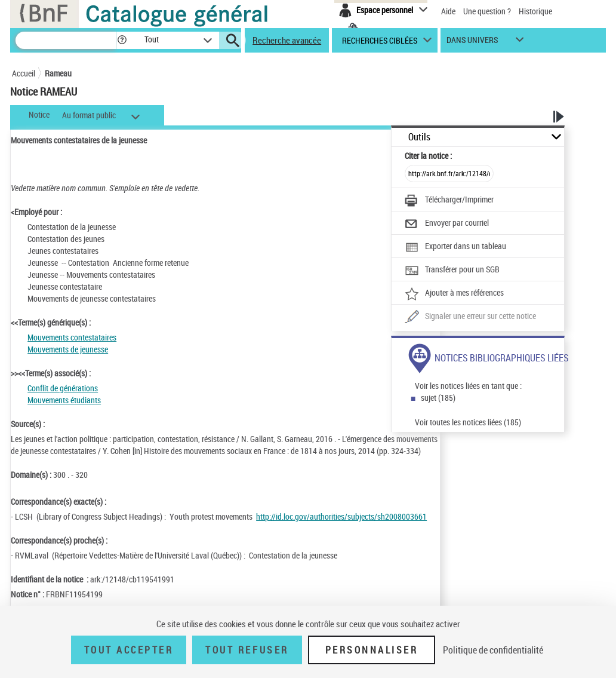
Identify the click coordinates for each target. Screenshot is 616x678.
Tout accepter (129, 650)
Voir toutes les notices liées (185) (468, 422)
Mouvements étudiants (64, 400)
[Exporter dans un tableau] (455, 247)
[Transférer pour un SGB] (452, 271)
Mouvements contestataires (72, 337)
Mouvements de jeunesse (68, 349)
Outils (419, 137)
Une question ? (487, 11)
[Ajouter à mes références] (454, 294)
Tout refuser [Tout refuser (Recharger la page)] (247, 650)
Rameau (58, 73)
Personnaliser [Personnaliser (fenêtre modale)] (372, 650)
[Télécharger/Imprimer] (449, 201)
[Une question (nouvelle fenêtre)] (470, 317)
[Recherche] (66, 40)
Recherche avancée (287, 40)
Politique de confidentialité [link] (493, 650)
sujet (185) (438, 398)
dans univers (472, 43)
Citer (428, 156)
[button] (122, 40)
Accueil (24, 73)
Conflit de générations (63, 388)
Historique (535, 11)
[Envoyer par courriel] (447, 224)
